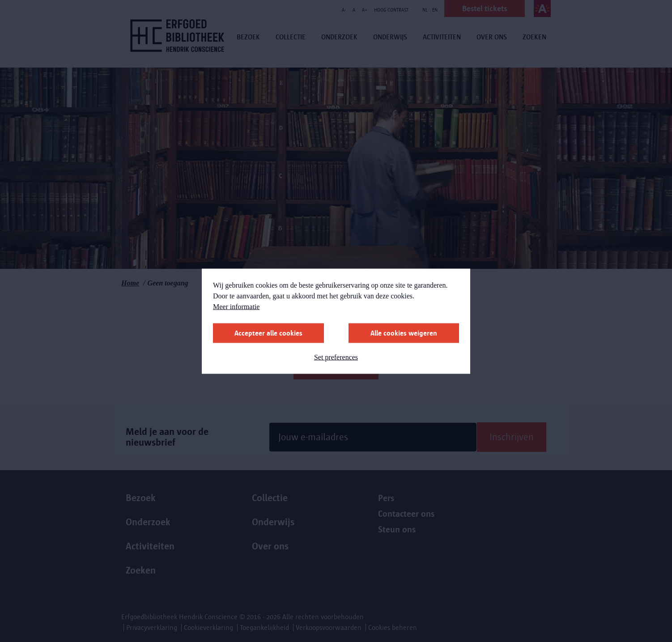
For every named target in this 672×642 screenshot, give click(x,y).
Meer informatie (236, 306)
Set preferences (336, 357)
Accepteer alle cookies (268, 333)
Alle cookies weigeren (404, 333)
